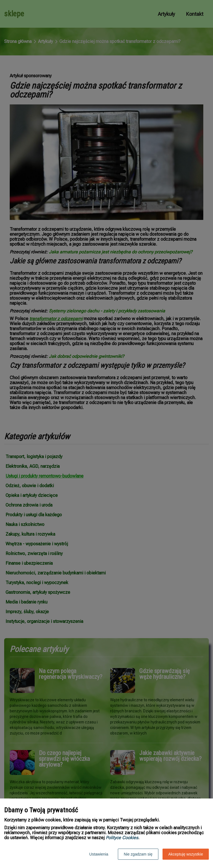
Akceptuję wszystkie (186, 854)
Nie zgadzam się (138, 854)
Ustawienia (99, 854)
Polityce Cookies (122, 838)
